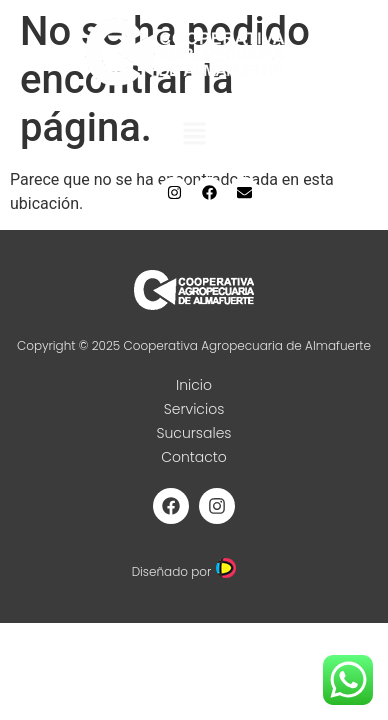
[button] (194, 135)
